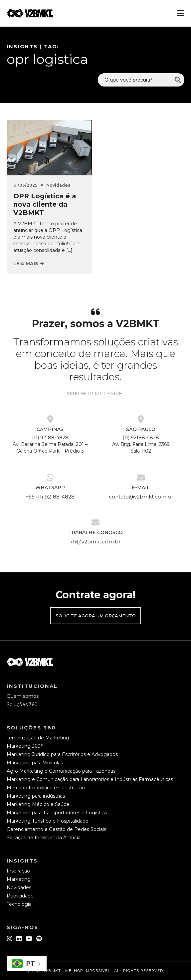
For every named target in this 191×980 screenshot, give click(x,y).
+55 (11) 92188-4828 (50, 497)
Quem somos (23, 696)
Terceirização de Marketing (38, 738)
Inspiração (18, 871)
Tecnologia (19, 904)
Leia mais (28, 264)
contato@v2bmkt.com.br (141, 497)
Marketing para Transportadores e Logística (57, 813)
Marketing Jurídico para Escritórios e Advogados (62, 754)
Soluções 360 (22, 704)
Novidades (58, 185)
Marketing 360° (25, 746)
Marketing (19, 879)
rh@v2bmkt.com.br (96, 542)
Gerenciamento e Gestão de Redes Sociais (56, 829)
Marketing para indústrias (36, 796)
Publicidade (20, 896)
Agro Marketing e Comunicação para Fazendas (61, 771)
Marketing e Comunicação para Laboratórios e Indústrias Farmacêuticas (90, 779)
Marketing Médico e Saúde (38, 804)
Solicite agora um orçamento (96, 616)
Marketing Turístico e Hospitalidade (48, 821)
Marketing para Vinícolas (35, 763)
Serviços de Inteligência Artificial (44, 838)
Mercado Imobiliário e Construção (46, 788)
